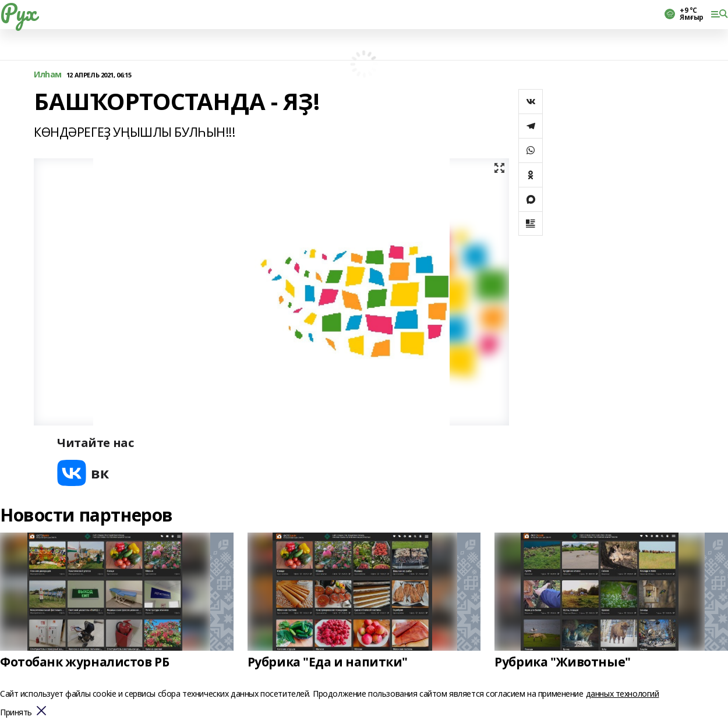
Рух (18, 12)
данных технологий (623, 694)
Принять (16, 713)
